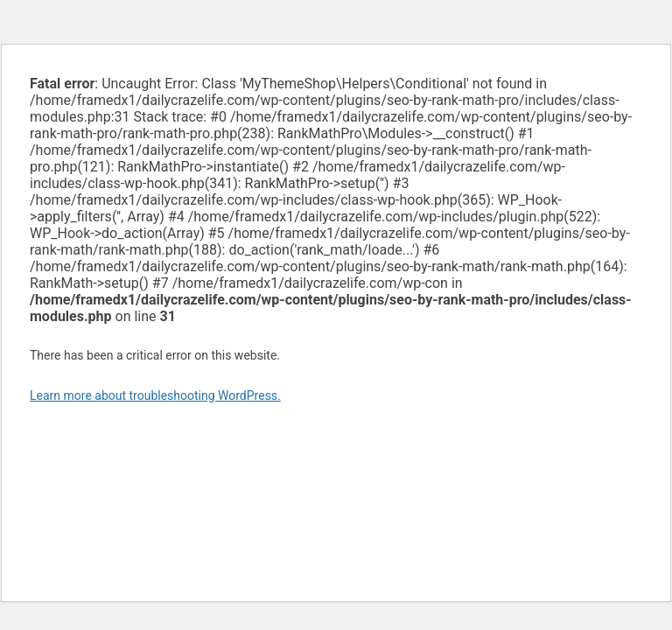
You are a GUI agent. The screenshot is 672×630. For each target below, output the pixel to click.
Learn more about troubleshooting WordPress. (155, 395)
